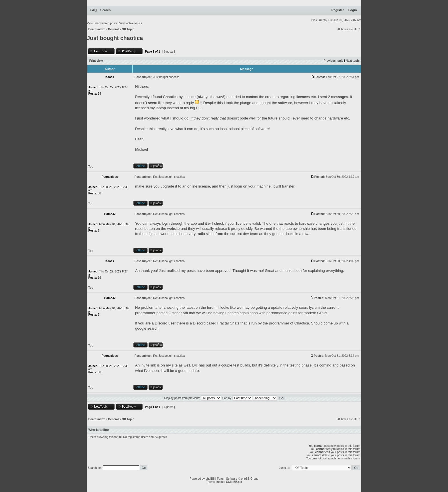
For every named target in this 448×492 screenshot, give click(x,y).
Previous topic (334, 61)
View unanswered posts (102, 23)
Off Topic (128, 29)
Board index (97, 29)
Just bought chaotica (115, 38)
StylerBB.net (234, 482)
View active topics (131, 23)
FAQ (94, 10)
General (113, 29)
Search (106, 10)
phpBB (210, 479)
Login (353, 10)
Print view (96, 61)
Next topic (353, 61)
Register (338, 10)
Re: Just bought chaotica (169, 177)
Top (91, 167)
